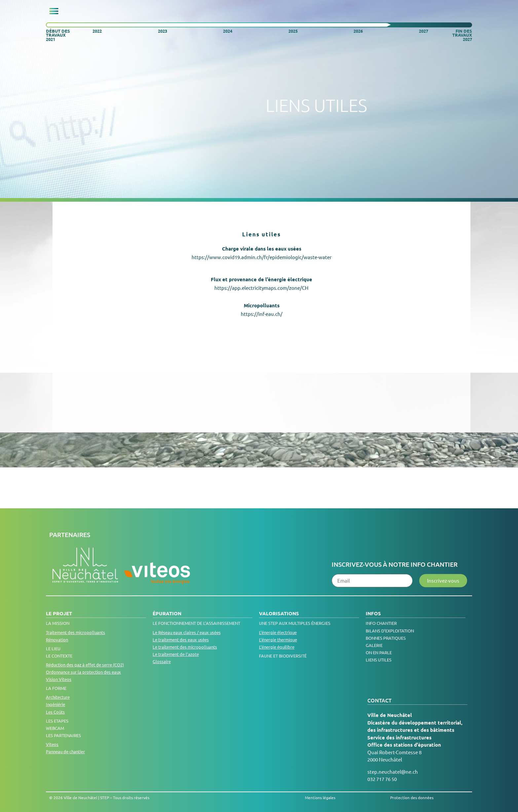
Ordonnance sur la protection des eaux (83, 672)
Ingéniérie (55, 704)
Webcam (55, 728)
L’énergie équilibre (277, 647)
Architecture (58, 697)
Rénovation (57, 640)
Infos (373, 613)
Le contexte (59, 656)
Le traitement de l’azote (176, 654)
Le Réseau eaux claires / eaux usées (187, 632)
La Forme (56, 688)
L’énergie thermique (278, 640)
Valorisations (279, 613)
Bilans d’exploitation (390, 631)
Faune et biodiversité (283, 656)
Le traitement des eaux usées (181, 640)
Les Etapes (57, 721)
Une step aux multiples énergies (295, 623)
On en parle (379, 652)
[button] (54, 11)
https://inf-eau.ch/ (262, 314)
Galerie (374, 645)
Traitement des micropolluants (75, 632)
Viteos (52, 744)
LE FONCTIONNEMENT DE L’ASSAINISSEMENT (196, 623)
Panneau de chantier (65, 751)
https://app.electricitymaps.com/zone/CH (261, 288)
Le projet (59, 613)
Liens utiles (379, 660)
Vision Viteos (59, 679)
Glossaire (162, 661)
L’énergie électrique (278, 632)
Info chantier (381, 623)
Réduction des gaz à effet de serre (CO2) (85, 665)
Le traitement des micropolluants (185, 647)
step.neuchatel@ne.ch (393, 772)
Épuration (167, 613)
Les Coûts (55, 712)
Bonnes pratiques (386, 638)
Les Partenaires (63, 735)
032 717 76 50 (382, 779)
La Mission (58, 623)
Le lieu (53, 648)
